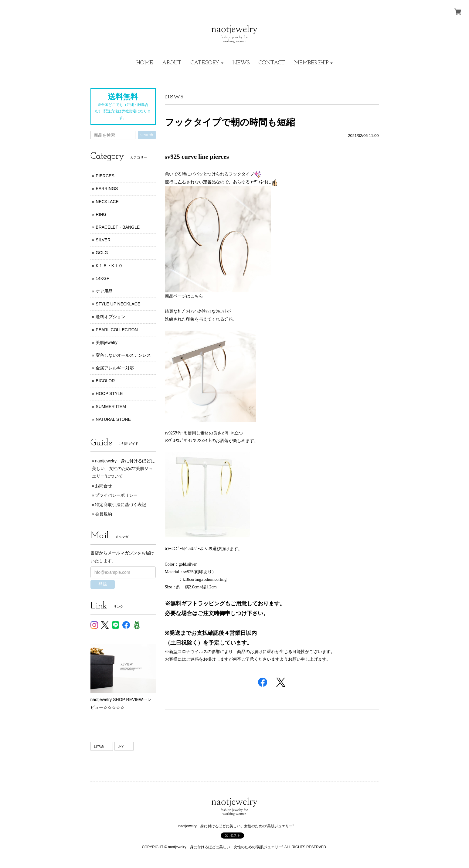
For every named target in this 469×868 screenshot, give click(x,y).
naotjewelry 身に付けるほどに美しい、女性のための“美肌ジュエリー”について (124, 468)
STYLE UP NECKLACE (118, 304)
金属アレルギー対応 (115, 368)
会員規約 (104, 514)
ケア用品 (104, 291)
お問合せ (104, 486)
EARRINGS (107, 189)
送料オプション (110, 317)
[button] (207, 63)
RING (101, 214)
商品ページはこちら (184, 296)
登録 (103, 584)
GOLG (102, 253)
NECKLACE (107, 202)
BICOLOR (105, 381)
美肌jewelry (107, 342)
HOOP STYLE (109, 393)
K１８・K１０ (109, 266)
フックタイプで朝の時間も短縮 (230, 122)
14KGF (102, 278)
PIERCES (105, 176)
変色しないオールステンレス (123, 355)
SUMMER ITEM (111, 407)
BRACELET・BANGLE (118, 227)
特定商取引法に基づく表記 (121, 505)
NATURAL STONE (113, 419)
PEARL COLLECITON (117, 330)
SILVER (103, 240)
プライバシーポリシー (116, 495)
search (147, 135)
